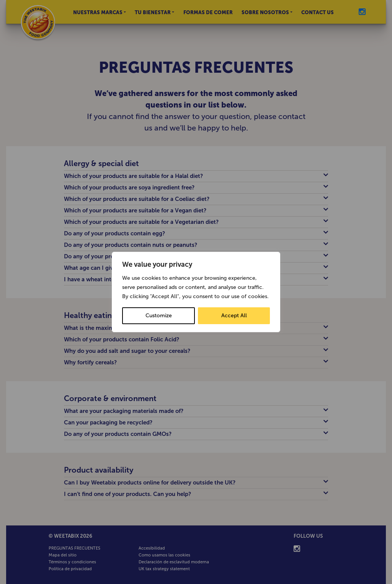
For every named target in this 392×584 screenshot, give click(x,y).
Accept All (234, 316)
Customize (159, 316)
